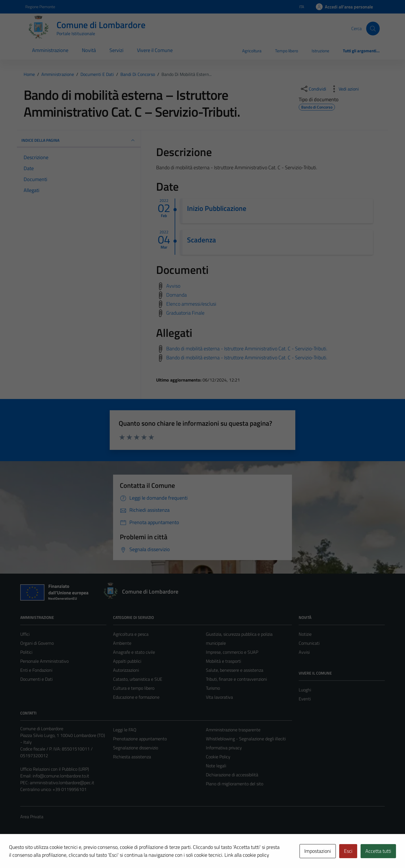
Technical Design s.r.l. (58, 852)
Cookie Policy (218, 757)
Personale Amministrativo (44, 661)
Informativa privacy (224, 748)
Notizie (305, 634)
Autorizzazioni (126, 670)
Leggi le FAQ (125, 730)
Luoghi (305, 690)
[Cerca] (373, 28)
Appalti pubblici (127, 661)
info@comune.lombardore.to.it (61, 776)
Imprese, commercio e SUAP (232, 652)
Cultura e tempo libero (134, 688)
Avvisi (304, 652)
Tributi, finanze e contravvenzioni (236, 679)
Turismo (213, 688)
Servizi (116, 50)
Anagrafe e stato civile (134, 652)
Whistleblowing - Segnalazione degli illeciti (246, 739)
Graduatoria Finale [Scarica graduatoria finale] (185, 313)
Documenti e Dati (36, 679)
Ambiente (122, 643)
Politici (26, 652)
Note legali (216, 766)
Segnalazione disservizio (136, 748)
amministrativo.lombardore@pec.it (62, 783)
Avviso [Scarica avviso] (173, 286)
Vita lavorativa (219, 697)
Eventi (305, 699)
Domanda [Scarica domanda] (176, 295)
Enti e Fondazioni (36, 670)
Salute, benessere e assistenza (235, 670)
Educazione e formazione (136, 697)
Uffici (25, 634)
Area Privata (32, 817)
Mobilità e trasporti (223, 661)
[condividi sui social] (313, 89)
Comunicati (309, 643)
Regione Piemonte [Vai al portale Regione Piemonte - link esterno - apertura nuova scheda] (40, 7)
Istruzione (320, 51)
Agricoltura (252, 51)
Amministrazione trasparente (233, 730)
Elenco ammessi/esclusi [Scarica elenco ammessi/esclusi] (191, 304)
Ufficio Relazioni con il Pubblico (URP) (55, 769)
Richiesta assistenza (132, 757)
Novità (89, 50)
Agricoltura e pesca (131, 634)
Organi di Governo (37, 643)
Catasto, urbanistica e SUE (138, 679)
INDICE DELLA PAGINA (79, 140)
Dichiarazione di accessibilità (232, 775)
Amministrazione (50, 50)
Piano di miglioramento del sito (235, 784)
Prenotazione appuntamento (140, 739)
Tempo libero (287, 51)
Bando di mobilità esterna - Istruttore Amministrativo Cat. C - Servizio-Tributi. (247, 349)
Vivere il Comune (155, 50)
